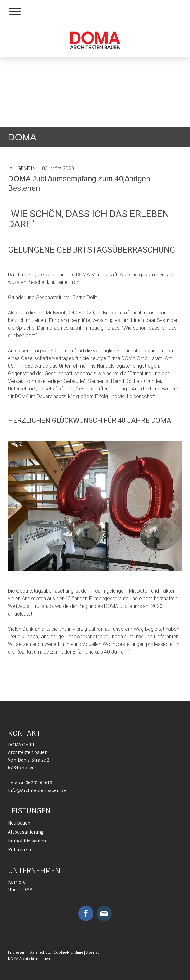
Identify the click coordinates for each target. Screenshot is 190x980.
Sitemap (93, 952)
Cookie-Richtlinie (68, 952)
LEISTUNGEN (29, 810)
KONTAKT (24, 733)
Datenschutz (40, 952)
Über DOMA (20, 890)
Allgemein (23, 168)
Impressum (17, 952)
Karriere (17, 882)
